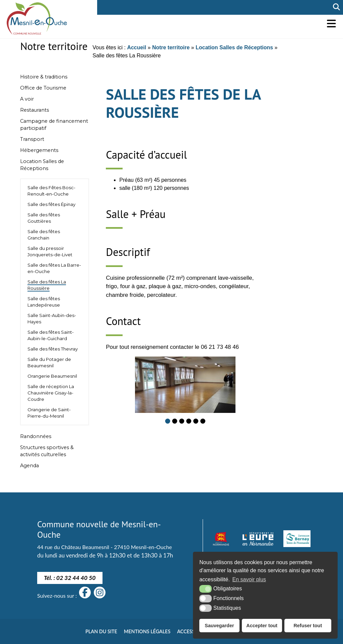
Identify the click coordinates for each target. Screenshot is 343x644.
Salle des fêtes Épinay (51, 204)
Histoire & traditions (44, 77)
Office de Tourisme (43, 88)
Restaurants (35, 110)
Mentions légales (147, 631)
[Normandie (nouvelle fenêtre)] (221, 539)
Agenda (29, 466)
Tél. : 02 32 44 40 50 (70, 578)
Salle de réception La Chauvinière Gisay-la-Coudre (51, 393)
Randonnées (36, 436)
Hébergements (39, 150)
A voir (27, 99)
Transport (32, 139)
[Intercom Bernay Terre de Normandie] (297, 539)
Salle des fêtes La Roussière (47, 285)
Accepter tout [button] (262, 626)
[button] (331, 24)
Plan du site (101, 631)
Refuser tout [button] (308, 626)
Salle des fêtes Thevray (53, 349)
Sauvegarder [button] (219, 626)
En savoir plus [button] (249, 579)
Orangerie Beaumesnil (52, 376)
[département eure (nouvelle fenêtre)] (258, 539)
